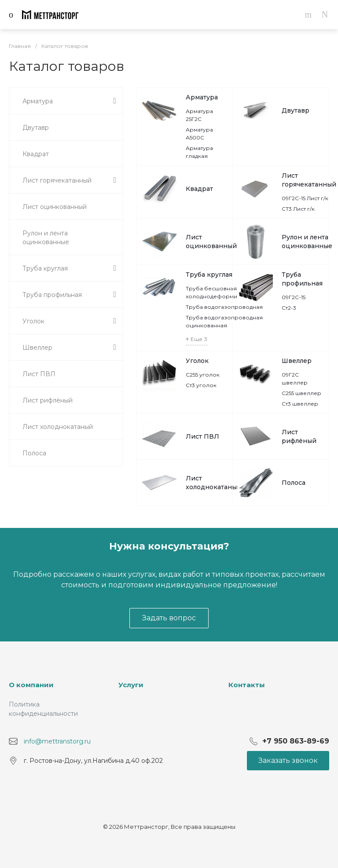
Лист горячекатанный (309, 180)
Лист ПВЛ (202, 436)
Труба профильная (302, 279)
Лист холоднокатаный (213, 483)
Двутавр (296, 110)
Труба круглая (209, 275)
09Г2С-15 (294, 297)
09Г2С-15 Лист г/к (305, 198)
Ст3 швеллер (300, 404)
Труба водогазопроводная (224, 307)
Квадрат (199, 189)
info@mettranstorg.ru (57, 741)
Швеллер (297, 361)
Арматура (202, 97)
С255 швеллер (301, 393)
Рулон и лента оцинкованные (307, 242)
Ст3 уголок (201, 385)
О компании (31, 685)
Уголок (197, 361)
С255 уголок (203, 375)
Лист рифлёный (299, 436)
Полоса (294, 483)
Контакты (247, 685)
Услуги (131, 685)
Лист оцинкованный (211, 242)
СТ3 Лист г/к (298, 209)
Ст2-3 (289, 308)
